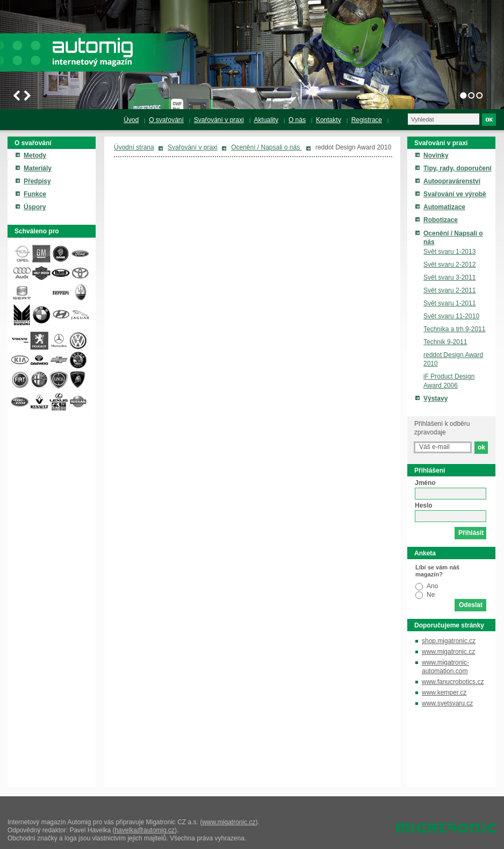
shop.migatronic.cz (449, 641)
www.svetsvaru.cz (447, 703)
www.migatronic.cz (448, 652)
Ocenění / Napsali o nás (266, 147)
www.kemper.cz (444, 693)
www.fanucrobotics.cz (453, 682)
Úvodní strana (134, 147)
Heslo (424, 505)
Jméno (425, 483)
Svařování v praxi (193, 147)
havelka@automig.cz (145, 830)
